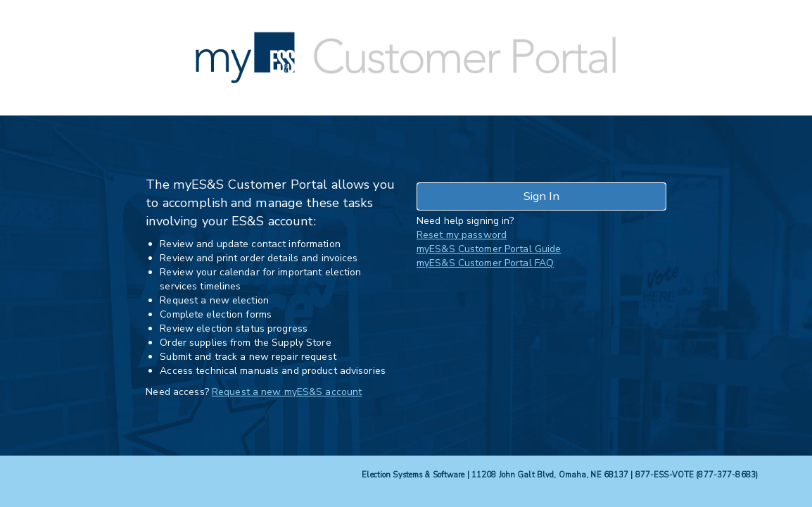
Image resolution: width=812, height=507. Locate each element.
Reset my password (462, 235)
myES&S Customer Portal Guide (489, 249)
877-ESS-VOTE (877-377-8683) (697, 475)
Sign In (541, 196)
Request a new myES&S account (287, 392)
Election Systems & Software (413, 475)
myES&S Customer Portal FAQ (485, 263)
